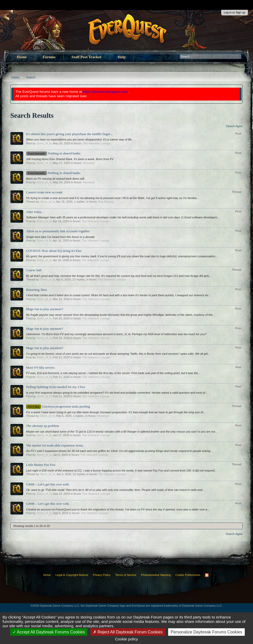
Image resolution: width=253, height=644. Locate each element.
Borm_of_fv (44, 143)
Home (22, 57)
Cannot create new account (44, 192)
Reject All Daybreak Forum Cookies (128, 632)
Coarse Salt (34, 270)
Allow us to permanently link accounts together (58, 231)
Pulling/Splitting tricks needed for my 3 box (56, 387)
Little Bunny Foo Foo (41, 465)
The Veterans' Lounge (97, 143)
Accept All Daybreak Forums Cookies (49, 632)
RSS (207, 575)
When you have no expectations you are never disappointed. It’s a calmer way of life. (79, 139)
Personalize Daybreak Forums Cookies (206, 632)
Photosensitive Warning (156, 575)
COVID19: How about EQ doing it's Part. (54, 251)
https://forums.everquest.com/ (106, 92)
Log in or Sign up (235, 12)
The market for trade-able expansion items (55, 445)
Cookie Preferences (188, 575)
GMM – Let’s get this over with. (48, 484)
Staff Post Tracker (87, 57)
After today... (35, 212)
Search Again (234, 126)
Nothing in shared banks (53, 153)
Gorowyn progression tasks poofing (58, 406)
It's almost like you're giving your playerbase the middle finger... (69, 134)
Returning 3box (36, 290)
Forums (49, 57)
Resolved (89, 163)
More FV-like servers (40, 368)
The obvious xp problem (42, 426)
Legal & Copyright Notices (72, 575)
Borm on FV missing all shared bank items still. (55, 179)
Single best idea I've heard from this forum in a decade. (61, 237)
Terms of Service (126, 575)
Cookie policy (126, 639)
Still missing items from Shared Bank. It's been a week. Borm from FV (70, 159)
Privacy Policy (102, 575)
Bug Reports (106, 202)
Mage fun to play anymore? (45, 309)
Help (122, 57)
